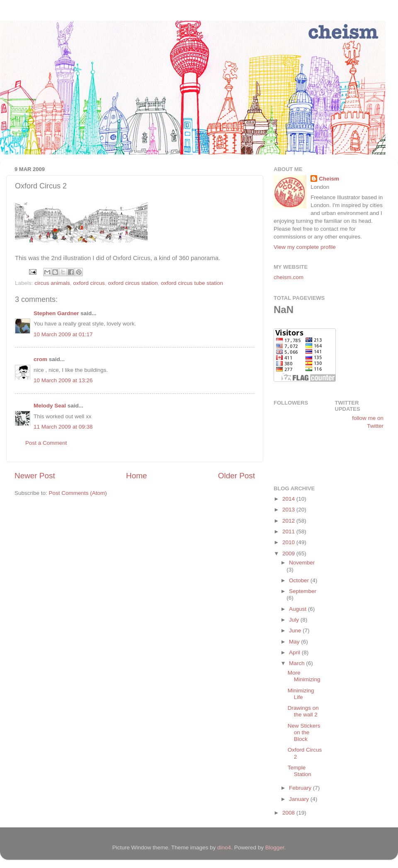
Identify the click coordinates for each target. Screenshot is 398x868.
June (296, 631)
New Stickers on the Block (304, 732)
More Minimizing (304, 676)
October (300, 580)
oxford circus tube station (192, 283)
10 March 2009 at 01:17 (63, 334)
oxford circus (89, 283)
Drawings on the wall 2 (303, 711)
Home (136, 476)
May (295, 642)
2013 (289, 510)
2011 (289, 532)
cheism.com (289, 277)
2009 (289, 553)
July (295, 620)
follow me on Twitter (368, 422)
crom (40, 359)
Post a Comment (46, 443)
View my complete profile (305, 247)
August (298, 609)
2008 (289, 813)
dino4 (224, 848)
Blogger (275, 848)
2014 (289, 499)
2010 (289, 542)
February (301, 788)
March (297, 663)
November (302, 563)
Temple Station (300, 771)
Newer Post (35, 476)
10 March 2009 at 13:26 (63, 380)
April (295, 652)
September (303, 591)
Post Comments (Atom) (78, 493)
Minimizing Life (301, 694)
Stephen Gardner (56, 313)
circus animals (52, 283)
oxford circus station (133, 283)
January (300, 799)
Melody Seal (50, 406)
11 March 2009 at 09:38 (63, 427)
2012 (289, 521)
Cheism (329, 179)
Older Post (237, 476)
